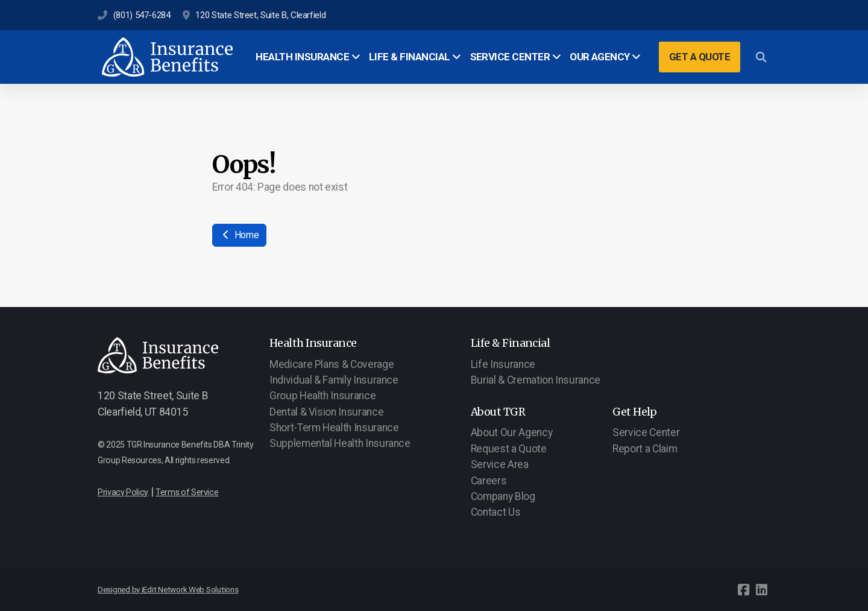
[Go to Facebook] (743, 590)
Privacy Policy (123, 492)
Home (239, 235)
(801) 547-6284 (142, 15)
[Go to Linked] (761, 590)
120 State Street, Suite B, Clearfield (260, 15)
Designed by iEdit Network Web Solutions (168, 590)
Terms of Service (187, 492)
